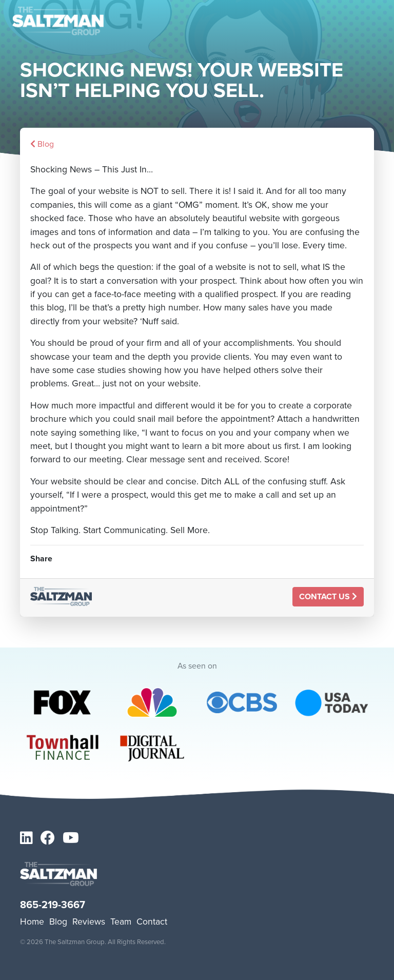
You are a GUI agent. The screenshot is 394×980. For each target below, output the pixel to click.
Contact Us (328, 596)
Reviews (89, 922)
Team (121, 922)
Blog (42, 144)
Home (32, 922)
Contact (152, 922)
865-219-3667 (53, 905)
